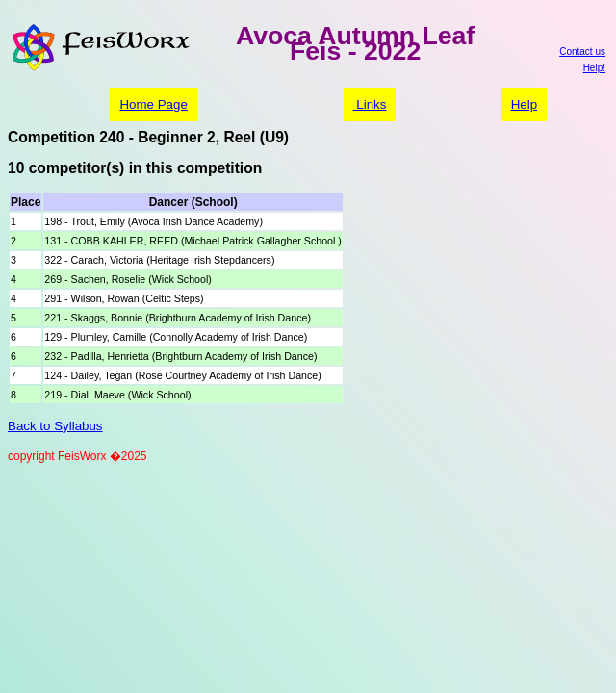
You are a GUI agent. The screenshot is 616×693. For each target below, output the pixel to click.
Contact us (582, 51)
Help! (594, 68)
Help (524, 104)
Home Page (153, 104)
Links (370, 104)
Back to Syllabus (55, 426)
